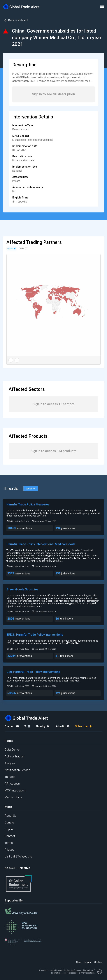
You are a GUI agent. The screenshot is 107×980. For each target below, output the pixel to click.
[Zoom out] (11, 360)
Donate (9, 822)
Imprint (9, 829)
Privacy (9, 850)
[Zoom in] (17, 360)
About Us (10, 816)
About (79, 962)
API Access (12, 784)
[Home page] (21, 7)
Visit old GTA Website (18, 856)
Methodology (13, 797)
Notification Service (17, 770)
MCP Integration (15, 790)
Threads (10, 777)
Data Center (12, 750)
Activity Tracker (15, 756)
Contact (10, 836)
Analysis (10, 763)
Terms (9, 843)
